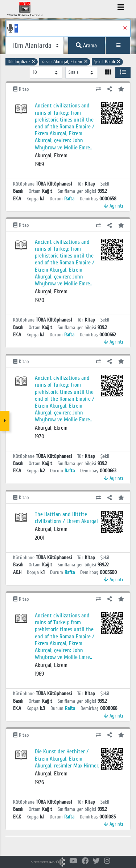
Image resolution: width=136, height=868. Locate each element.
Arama (86, 46)
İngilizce (22, 62)
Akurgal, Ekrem (65, 62)
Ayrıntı (113, 206)
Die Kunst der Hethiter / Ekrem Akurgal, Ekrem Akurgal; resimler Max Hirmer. (67, 758)
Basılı (107, 62)
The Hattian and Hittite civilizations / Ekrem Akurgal (66, 518)
